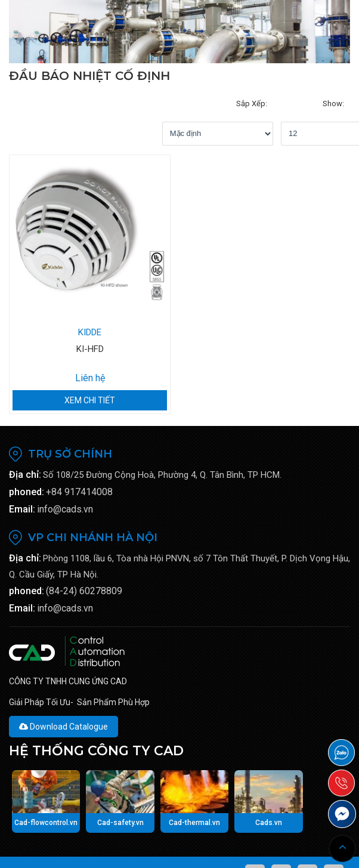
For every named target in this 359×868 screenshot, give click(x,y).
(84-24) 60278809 (84, 567)
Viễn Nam (197, 851)
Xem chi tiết (90, 376)
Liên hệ (90, 354)
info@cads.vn (65, 485)
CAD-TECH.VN (103, 851)
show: (230, 104)
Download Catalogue (64, 703)
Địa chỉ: (25, 451)
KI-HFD (90, 325)
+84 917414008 (79, 468)
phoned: (27, 468)
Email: (22, 485)
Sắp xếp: (79, 104)
